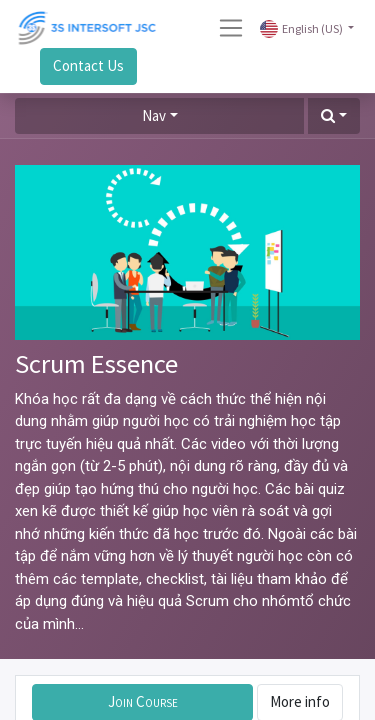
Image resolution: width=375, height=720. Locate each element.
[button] (334, 116)
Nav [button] (154, 115)
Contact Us (88, 65)
